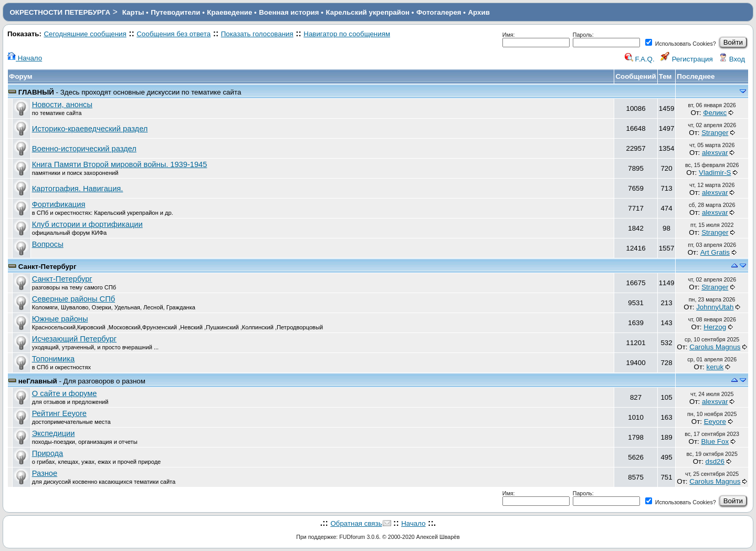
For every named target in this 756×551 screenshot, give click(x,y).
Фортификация (59, 204)
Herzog (715, 327)
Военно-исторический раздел (84, 149)
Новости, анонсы (62, 105)
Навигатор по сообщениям (347, 34)
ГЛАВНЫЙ (36, 92)
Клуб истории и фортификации (87, 224)
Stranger (715, 133)
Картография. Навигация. (78, 189)
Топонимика (53, 359)
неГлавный (38, 381)
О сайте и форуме (65, 393)
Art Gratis (715, 252)
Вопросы (48, 244)
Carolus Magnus (715, 347)
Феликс (715, 113)
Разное (45, 473)
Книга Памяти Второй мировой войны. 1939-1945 (120, 164)
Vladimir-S (715, 173)
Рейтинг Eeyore (59, 413)
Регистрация (687, 59)
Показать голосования (257, 34)
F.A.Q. (640, 59)
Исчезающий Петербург (74, 339)
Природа (48, 453)
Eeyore (715, 422)
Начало (25, 58)
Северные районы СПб (73, 299)
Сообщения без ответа (174, 34)
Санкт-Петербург (48, 267)
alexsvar (715, 153)
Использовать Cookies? (681, 44)
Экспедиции (54, 433)
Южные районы (60, 319)
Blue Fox (715, 441)
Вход (732, 59)
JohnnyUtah (715, 307)
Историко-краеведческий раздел (90, 129)
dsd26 (715, 461)
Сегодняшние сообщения (85, 34)
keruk (715, 367)
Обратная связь (356, 523)
